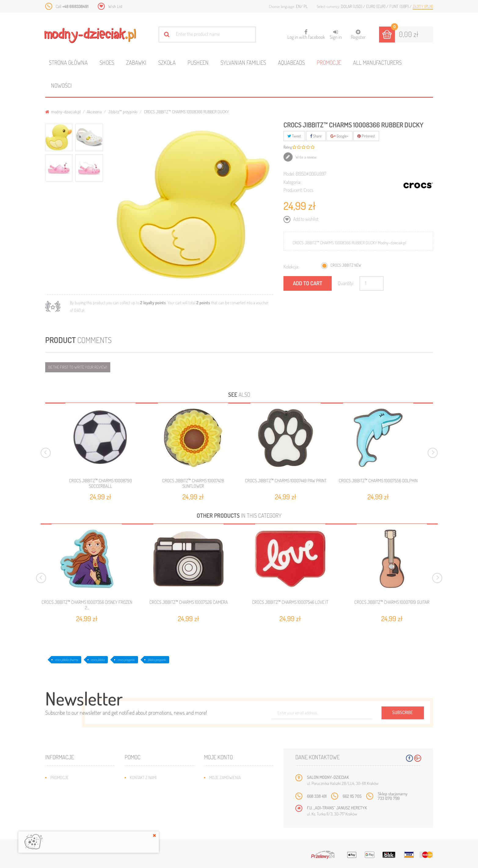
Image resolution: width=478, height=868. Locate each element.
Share (316, 136)
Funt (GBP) (400, 6)
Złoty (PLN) (423, 6)
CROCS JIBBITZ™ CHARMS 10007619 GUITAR (392, 602)
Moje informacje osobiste (234, 805)
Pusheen (198, 62)
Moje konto (218, 757)
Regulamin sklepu (146, 814)
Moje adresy (221, 796)
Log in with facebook (306, 33)
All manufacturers (377, 62)
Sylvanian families (243, 62)
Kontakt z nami (143, 777)
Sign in (336, 35)
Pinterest (366, 136)
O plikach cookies (67, 814)
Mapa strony (141, 787)
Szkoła (167, 62)
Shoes (107, 62)
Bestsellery (62, 796)
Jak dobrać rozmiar (148, 805)
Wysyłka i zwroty (146, 796)
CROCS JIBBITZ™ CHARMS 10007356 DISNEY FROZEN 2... (87, 605)
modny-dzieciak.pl (63, 112)
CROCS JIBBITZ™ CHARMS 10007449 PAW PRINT (286, 481)
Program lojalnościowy (73, 805)
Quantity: (346, 283)
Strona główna (68, 62)
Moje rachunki (223, 787)
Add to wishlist (305, 219)
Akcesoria (94, 112)
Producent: (293, 190)
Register (358, 35)
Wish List (115, 6)
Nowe (55, 787)
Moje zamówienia (225, 777)
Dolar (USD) (352, 6)
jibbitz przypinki (157, 660)
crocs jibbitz (98, 660)
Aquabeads (291, 62)
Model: (289, 174)
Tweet (294, 136)
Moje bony (219, 814)
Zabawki (136, 62)
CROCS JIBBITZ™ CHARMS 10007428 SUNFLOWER (193, 483)
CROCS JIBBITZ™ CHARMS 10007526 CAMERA (189, 602)
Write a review (306, 157)
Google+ (339, 136)
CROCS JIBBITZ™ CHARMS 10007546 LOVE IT (290, 602)
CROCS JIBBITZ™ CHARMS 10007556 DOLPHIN (378, 481)
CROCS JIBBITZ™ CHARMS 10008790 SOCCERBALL (100, 483)
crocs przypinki (126, 660)
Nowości (61, 85)
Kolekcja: (291, 267)
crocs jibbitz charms (67, 660)
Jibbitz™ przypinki (123, 112)
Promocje (329, 62)
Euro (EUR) (376, 6)
